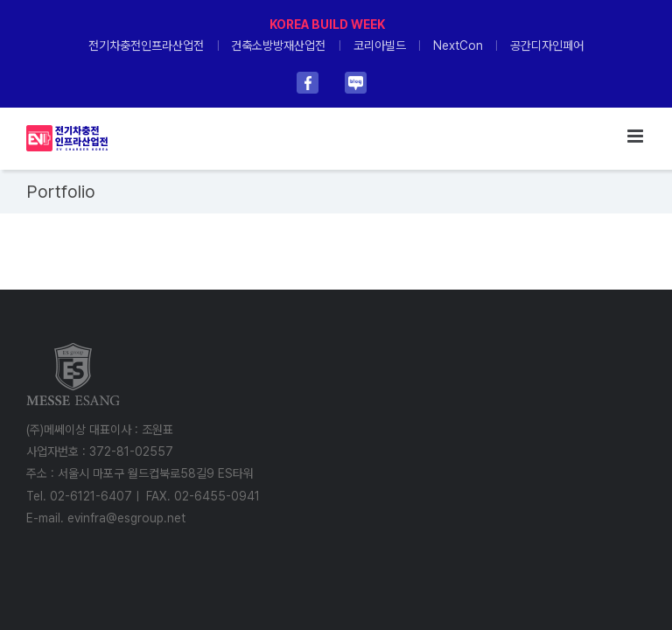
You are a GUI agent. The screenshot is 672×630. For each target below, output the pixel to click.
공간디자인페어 (547, 45)
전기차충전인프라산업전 (146, 45)
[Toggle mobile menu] (637, 136)
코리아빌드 (380, 45)
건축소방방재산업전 (278, 45)
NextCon (458, 45)
